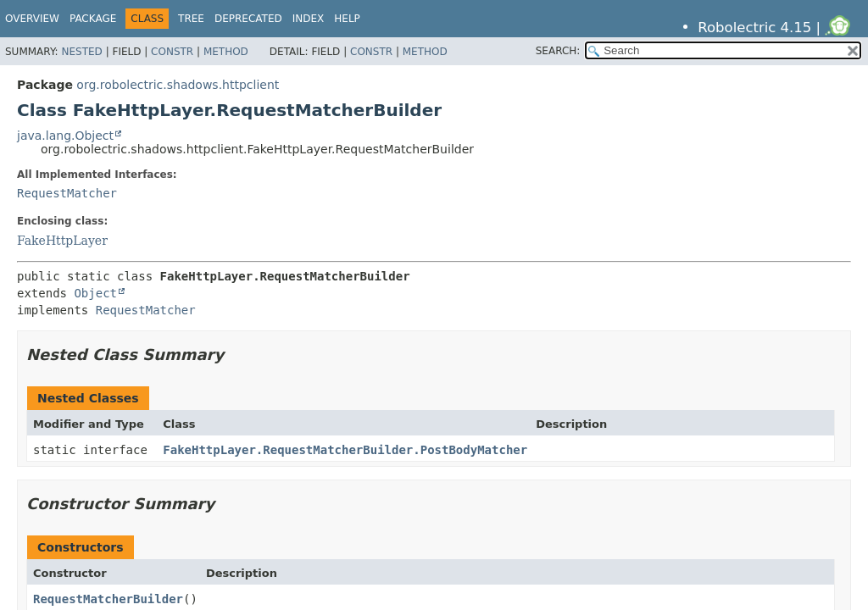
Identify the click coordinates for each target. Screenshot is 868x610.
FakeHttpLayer (62, 241)
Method (226, 52)
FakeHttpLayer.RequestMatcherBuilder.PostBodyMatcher (345, 450)
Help (347, 19)
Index (309, 19)
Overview (32, 19)
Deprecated (248, 19)
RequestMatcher (67, 193)
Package (93, 19)
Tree (191, 19)
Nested (81, 52)
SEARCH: (558, 51)
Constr (172, 52)
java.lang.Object (65, 136)
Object (95, 293)
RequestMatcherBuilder (108, 599)
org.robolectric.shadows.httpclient (178, 85)
